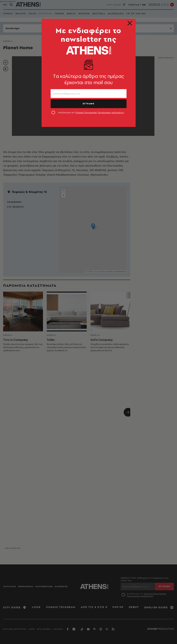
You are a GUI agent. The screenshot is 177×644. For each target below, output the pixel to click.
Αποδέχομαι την (91, 113)
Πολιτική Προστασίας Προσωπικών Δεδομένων (100, 113)
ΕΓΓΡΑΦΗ (89, 104)
